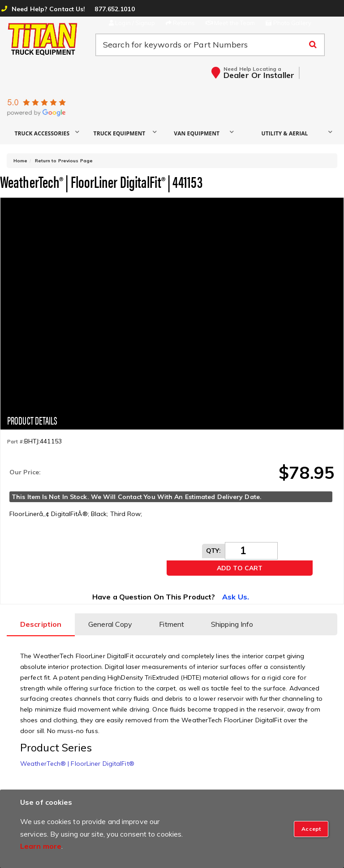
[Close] (311, 829)
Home (20, 161)
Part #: (16, 442)
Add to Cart (240, 568)
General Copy (110, 624)
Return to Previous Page (64, 161)
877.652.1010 (114, 9)
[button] (45, 133)
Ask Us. (236, 597)
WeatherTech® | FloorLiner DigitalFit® (77, 764)
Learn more (41, 846)
